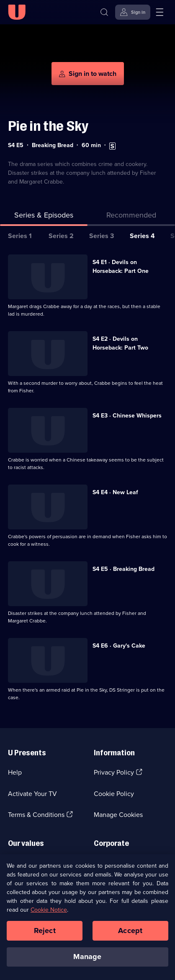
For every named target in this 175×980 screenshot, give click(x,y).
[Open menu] (160, 12)
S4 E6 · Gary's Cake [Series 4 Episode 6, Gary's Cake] (119, 646)
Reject (45, 931)
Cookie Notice (49, 910)
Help (15, 772)
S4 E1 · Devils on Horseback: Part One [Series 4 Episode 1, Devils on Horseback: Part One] (121, 267)
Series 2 (61, 236)
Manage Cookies (118, 815)
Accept (130, 931)
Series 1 (20, 236)
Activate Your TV (32, 794)
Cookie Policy (114, 794)
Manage (87, 957)
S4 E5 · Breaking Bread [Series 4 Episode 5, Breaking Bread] (124, 569)
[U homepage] (17, 12)
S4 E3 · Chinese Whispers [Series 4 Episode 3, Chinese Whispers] (127, 416)
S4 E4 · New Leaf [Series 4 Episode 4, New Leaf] (115, 492)
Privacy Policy (114, 772)
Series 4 (142, 236)
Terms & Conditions (36, 815)
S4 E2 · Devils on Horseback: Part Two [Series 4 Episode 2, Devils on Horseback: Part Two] (120, 343)
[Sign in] (133, 12)
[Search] (104, 12)
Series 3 (102, 236)
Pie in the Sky (48, 126)
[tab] (131, 217)
